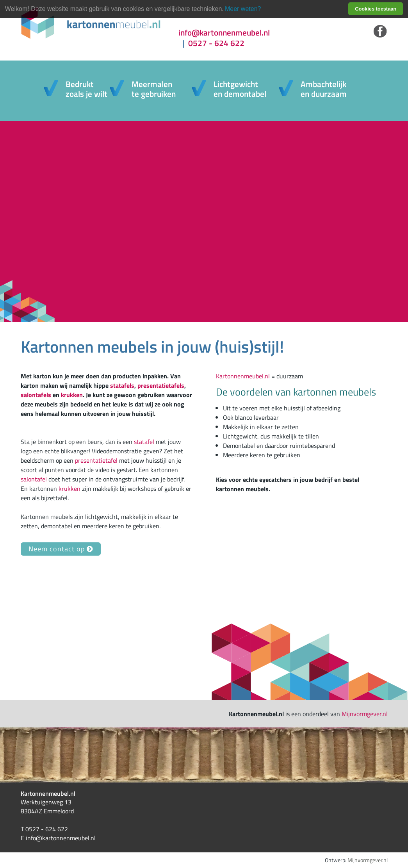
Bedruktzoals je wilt (86, 89)
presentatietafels (161, 385)
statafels (122, 385)
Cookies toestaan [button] (376, 9)
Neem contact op (61, 549)
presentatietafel (96, 460)
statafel (144, 442)
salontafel (34, 479)
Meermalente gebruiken (154, 89)
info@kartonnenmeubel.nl (224, 33)
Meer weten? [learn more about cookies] (243, 9)
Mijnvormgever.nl (365, 714)
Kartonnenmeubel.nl (243, 376)
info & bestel (70, 212)
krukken (72, 395)
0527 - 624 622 (211, 43)
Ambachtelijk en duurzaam (324, 89)
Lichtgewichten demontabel (240, 89)
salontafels (36, 395)
